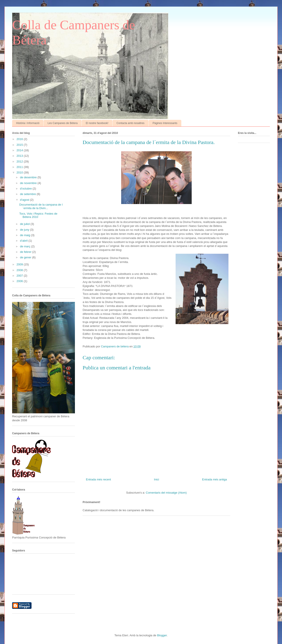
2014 (20, 150)
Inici (157, 479)
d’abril (24, 241)
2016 (20, 139)
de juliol (25, 224)
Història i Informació (28, 123)
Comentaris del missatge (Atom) (166, 493)
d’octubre (26, 189)
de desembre (29, 177)
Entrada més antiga (214, 479)
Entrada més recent (98, 479)
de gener (26, 257)
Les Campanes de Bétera (63, 123)
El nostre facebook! (97, 123)
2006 (20, 281)
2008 (20, 270)
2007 (20, 276)
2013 (20, 156)
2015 (20, 145)
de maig (26, 235)
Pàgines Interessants (165, 123)
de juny (25, 230)
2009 (20, 264)
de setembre (28, 194)
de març (26, 246)
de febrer (26, 252)
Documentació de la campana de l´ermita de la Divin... (41, 206)
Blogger (162, 635)
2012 (20, 161)
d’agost (25, 200)
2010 (20, 172)
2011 (20, 167)
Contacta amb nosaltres (131, 123)
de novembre (29, 183)
